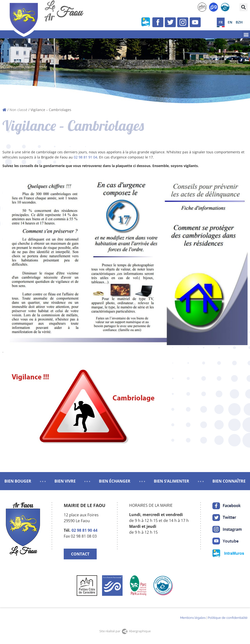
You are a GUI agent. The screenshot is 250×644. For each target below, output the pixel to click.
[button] (244, 7)
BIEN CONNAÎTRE (229, 481)
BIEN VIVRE (65, 481)
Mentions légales (193, 618)
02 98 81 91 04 (85, 157)
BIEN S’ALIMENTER (172, 481)
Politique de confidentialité (228, 618)
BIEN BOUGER (18, 481)
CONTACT (80, 554)
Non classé (18, 110)
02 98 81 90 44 (84, 530)
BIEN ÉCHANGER (115, 481)
